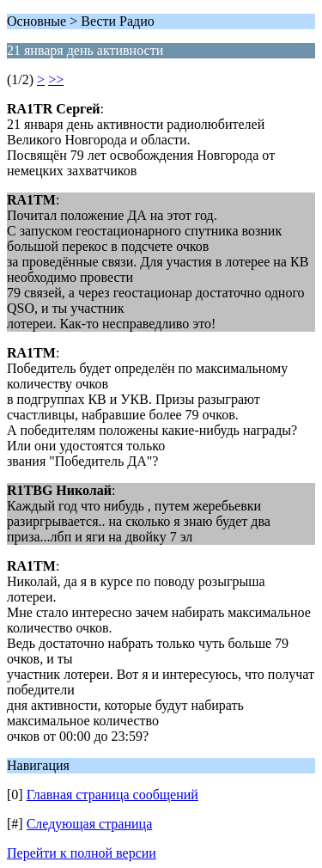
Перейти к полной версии (82, 853)
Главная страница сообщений (112, 795)
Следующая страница (90, 824)
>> (56, 79)
